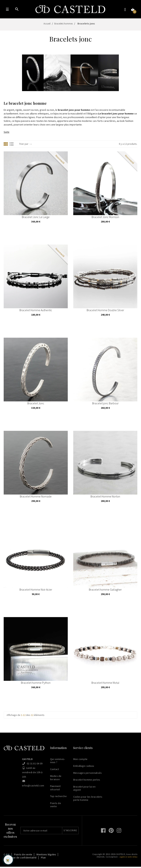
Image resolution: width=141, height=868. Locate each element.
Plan (43, 859)
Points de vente (56, 806)
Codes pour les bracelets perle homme (88, 800)
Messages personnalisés (88, 774)
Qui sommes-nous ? (58, 762)
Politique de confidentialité (21, 859)
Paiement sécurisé (55, 789)
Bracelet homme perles (87, 781)
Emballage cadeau (84, 767)
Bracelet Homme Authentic (36, 312)
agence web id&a (128, 858)
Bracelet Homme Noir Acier (36, 592)
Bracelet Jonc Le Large (36, 219)
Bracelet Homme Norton (105, 499)
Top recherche (58, 797)
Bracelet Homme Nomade (36, 499)
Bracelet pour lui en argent (84, 790)
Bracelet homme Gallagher (105, 592)
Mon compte (80, 760)
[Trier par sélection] (31, 146)
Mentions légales (46, 856)
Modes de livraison (56, 779)
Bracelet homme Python (36, 685)
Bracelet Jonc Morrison (105, 219)
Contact (55, 770)
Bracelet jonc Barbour (105, 405)
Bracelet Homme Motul (105, 685)
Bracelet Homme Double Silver (105, 312)
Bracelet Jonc (36, 405)
